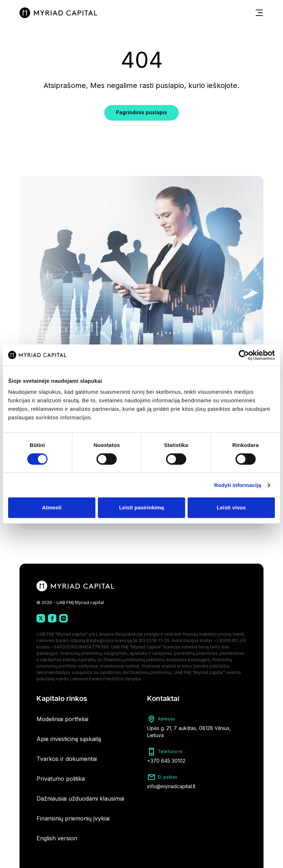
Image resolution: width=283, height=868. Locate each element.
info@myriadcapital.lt (171, 786)
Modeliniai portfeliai (62, 719)
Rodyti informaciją (238, 485)
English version (57, 838)
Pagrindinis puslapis (141, 112)
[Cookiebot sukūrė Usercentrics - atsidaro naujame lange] (244, 355)
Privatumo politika (61, 779)
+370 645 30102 (166, 761)
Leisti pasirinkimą (142, 507)
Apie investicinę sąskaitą (69, 739)
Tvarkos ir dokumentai (67, 759)
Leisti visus (231, 507)
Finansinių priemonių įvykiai (73, 818)
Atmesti (52, 507)
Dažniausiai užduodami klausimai (80, 798)
